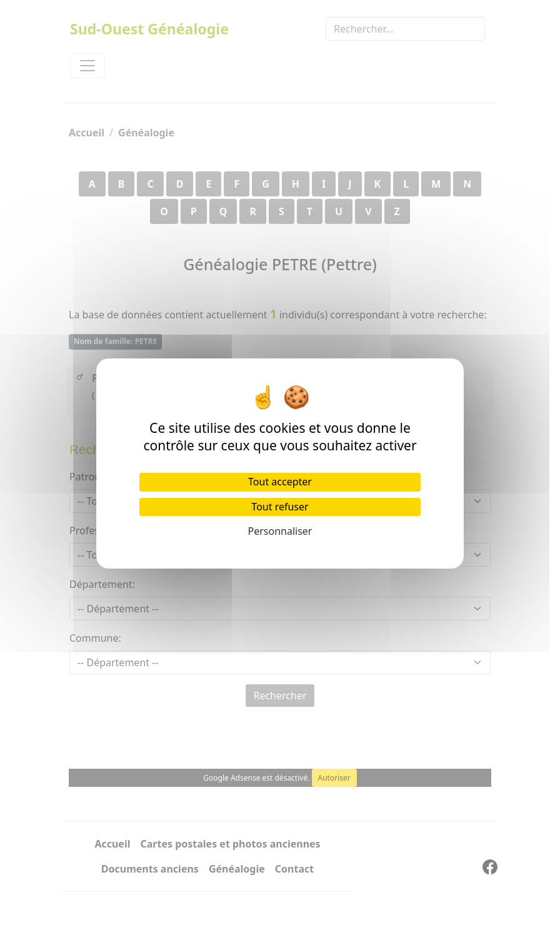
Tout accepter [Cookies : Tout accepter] (280, 482)
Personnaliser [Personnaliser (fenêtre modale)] (280, 531)
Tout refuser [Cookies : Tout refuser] (280, 507)
